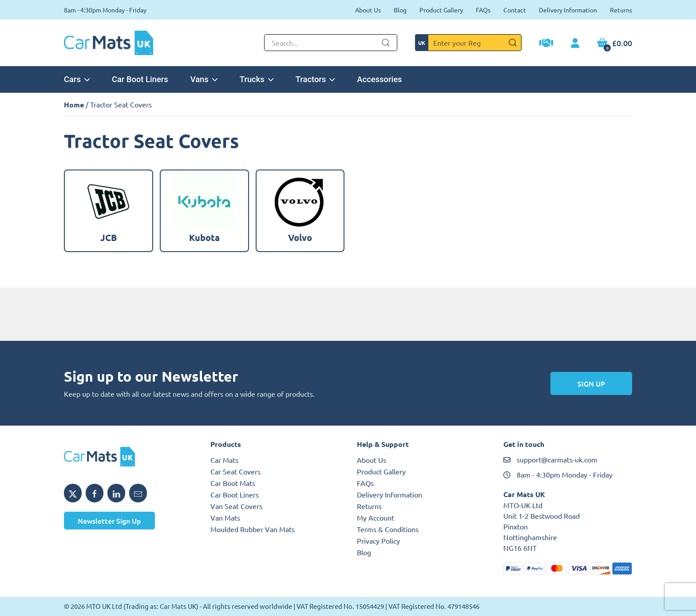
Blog (400, 10)
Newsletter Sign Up (109, 521)
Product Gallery (441, 10)
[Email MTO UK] (138, 493)
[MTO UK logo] (128, 457)
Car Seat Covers (235, 471)
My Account (376, 517)
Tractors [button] (315, 79)
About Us (368, 10)
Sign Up (591, 383)
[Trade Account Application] (546, 44)
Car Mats (224, 460)
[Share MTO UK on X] (73, 493)
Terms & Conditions (388, 529)
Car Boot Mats (233, 483)
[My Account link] (575, 43)
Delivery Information (568, 10)
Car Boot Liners (140, 79)
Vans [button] (204, 79)
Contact (515, 10)
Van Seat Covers (236, 506)
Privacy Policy (378, 541)
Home (74, 105)
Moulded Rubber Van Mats (253, 529)
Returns (621, 10)
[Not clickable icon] (331, 43)
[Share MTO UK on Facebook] (95, 493)
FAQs (483, 10)
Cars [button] (77, 79)
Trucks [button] (257, 79)
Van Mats (225, 517)
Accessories (379, 79)
